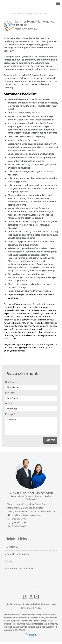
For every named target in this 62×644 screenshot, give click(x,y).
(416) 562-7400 (19, 519)
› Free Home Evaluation (18, 555)
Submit (50, 440)
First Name (11, 382)
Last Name (10, 393)
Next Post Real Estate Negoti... (31, 14)
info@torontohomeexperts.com (28, 515)
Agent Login (49, 606)
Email (9, 403)
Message (10, 414)
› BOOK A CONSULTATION (20, 570)
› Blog (9, 562)
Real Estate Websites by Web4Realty (24, 606)
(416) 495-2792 (19, 523)
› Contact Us (12, 547)
